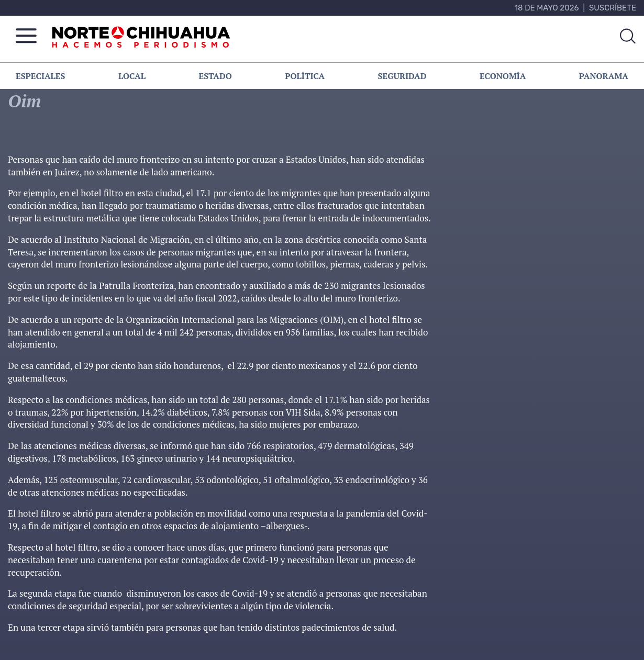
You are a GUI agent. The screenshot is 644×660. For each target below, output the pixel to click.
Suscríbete (613, 8)
